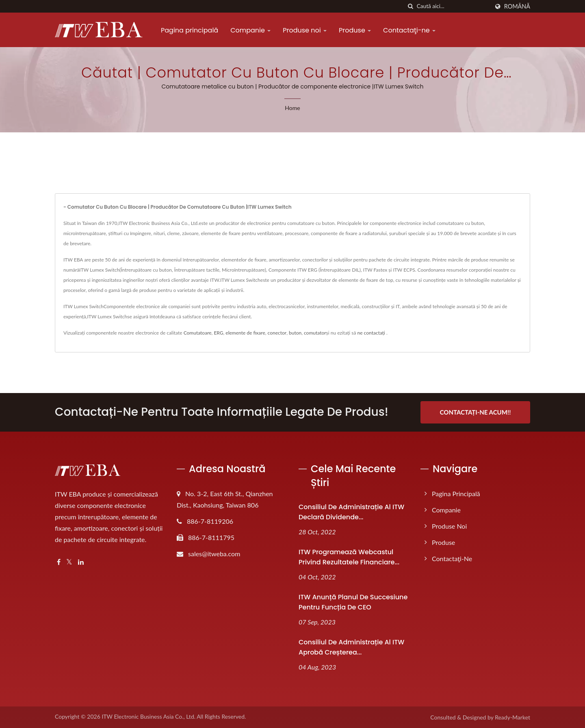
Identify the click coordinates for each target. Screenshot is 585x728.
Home (292, 108)
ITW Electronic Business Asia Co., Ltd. (148, 716)
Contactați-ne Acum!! (476, 412)
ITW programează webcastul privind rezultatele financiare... (349, 557)
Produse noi (305, 30)
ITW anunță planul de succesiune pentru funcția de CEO (353, 602)
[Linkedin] (81, 562)
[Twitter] (69, 562)
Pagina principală (190, 30)
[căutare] (411, 6)
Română (517, 6)
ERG (218, 333)
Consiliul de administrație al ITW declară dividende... (351, 512)
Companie (250, 30)
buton (295, 333)
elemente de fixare (245, 333)
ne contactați (372, 333)
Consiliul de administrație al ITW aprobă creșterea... (351, 647)
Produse (355, 30)
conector (277, 333)
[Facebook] (59, 562)
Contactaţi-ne (409, 30)
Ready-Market (512, 717)
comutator (315, 333)
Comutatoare (198, 333)
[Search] (453, 6)
